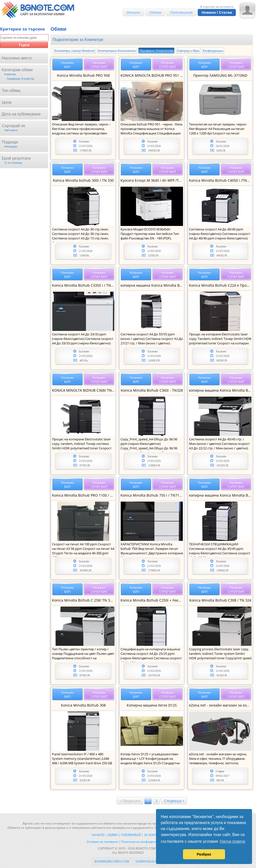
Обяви (155, 12)
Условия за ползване (102, 842)
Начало (133, 12)
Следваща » (174, 801)
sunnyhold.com (149, 861)
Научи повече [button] (232, 841)
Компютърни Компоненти (117, 51)
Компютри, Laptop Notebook (75, 51)
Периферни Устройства (156, 51)
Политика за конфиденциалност (145, 842)
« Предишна (130, 801)
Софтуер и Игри (188, 51)
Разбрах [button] (204, 854)
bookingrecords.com (112, 861)
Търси (24, 45)
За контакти (154, 835)
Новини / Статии (217, 12)
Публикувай (181, 12)
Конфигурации (213, 51)
